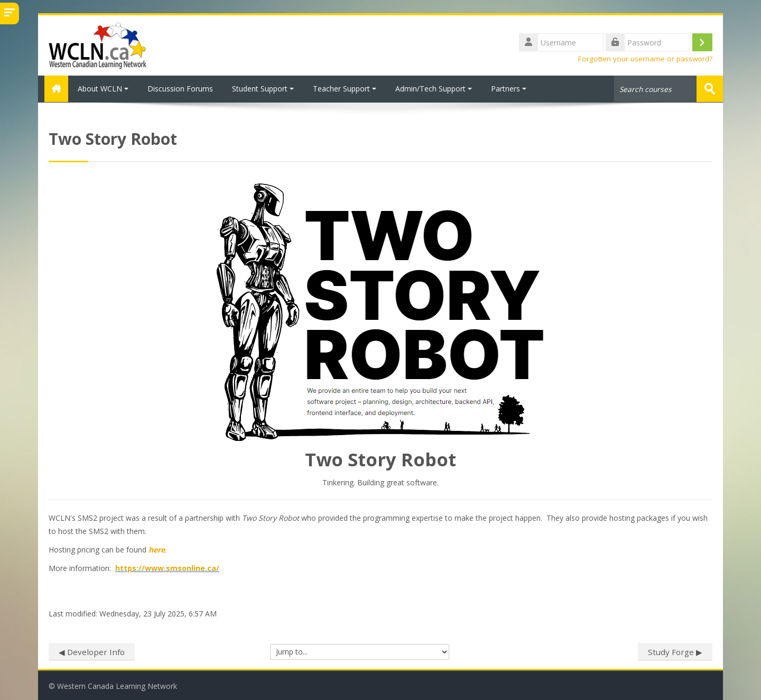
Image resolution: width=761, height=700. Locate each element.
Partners (509, 89)
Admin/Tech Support (434, 89)
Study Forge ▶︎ (675, 651)
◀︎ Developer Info (92, 651)
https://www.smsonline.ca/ (167, 568)
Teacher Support (345, 89)
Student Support (263, 89)
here (157, 549)
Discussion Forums (180, 89)
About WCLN (103, 89)
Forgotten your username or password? (645, 59)
